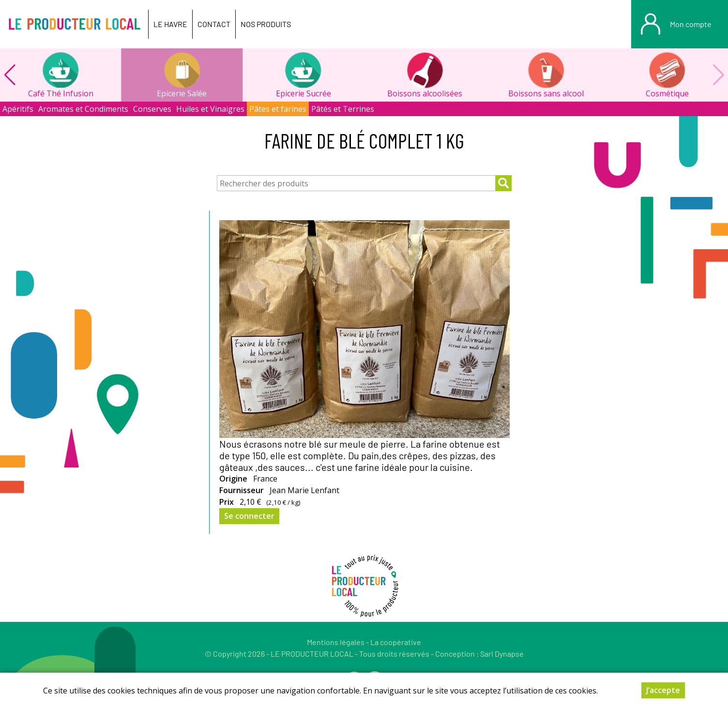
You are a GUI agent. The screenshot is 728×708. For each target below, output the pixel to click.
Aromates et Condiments (83, 109)
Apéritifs (18, 109)
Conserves (152, 109)
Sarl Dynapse (502, 654)
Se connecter (249, 516)
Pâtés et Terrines (343, 109)
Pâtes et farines (278, 109)
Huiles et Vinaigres (210, 109)
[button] (10, 75)
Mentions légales (336, 642)
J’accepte (663, 690)
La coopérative (396, 642)
